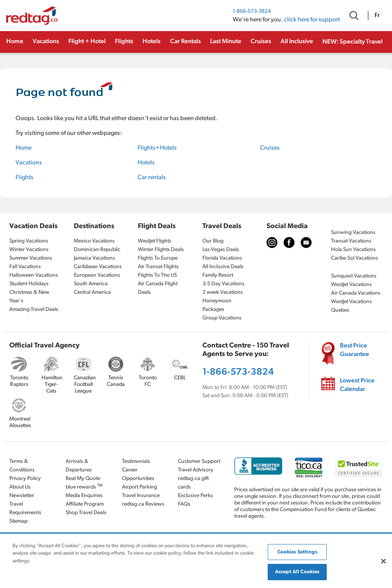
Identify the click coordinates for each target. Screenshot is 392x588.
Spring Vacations (29, 241)
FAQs (184, 504)
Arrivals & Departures (79, 466)
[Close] (383, 561)
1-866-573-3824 (252, 11)
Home (15, 42)
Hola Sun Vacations (353, 250)
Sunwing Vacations (353, 233)
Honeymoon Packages (217, 305)
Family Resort (218, 275)
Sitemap (18, 521)
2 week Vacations (223, 292)
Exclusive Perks (195, 496)
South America (91, 284)
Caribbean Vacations (98, 267)
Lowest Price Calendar (357, 385)
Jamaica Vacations (94, 258)
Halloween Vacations (34, 275)
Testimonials (136, 462)
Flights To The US (157, 275)
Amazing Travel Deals (34, 310)
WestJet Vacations (351, 285)
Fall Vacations (25, 267)
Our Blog (213, 241)
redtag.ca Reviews (143, 504)
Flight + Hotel (87, 42)
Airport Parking (139, 487)
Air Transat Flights (158, 267)
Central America (92, 292)
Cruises (261, 42)
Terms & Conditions (22, 466)
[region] (196, 561)
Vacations (46, 42)
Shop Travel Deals (86, 513)
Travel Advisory (196, 470)
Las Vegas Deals (221, 250)
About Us (20, 487)
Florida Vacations (222, 258)
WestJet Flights (155, 241)
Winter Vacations (29, 250)
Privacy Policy (25, 479)
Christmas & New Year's (29, 297)
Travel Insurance (141, 496)
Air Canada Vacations (356, 293)
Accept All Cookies (297, 572)
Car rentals (152, 178)
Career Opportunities (138, 474)
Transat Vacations (351, 241)
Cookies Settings (297, 552)
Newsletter (22, 496)
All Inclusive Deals (223, 267)
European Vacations (97, 275)
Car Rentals (186, 42)
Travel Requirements (25, 509)
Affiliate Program (85, 504)
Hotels (152, 42)
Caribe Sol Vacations (355, 258)
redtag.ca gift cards (193, 483)
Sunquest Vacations (354, 276)
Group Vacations (222, 318)
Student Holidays (29, 284)
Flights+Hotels (157, 148)
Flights (124, 42)
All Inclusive (297, 42)
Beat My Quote (83, 479)
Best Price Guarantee (355, 350)
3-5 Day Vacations (223, 284)
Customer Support (199, 462)
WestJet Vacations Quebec (351, 306)
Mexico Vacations (94, 241)
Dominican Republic (97, 250)
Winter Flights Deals (161, 250)
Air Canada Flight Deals (158, 288)
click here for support (312, 20)
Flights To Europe (158, 258)
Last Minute (226, 42)
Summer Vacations (31, 258)
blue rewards (84, 487)
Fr (377, 16)
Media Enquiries (84, 496)
